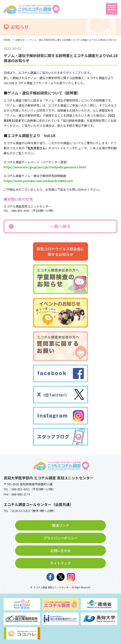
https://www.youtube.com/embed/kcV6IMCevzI (38, 181)
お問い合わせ (60, 551)
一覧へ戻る (60, 226)
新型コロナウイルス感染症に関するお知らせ (60, 252)
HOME (7, 40)
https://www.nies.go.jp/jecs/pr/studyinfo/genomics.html (45, 167)
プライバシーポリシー (60, 538)
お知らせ (20, 40)
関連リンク (61, 525)
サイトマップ (60, 563)
